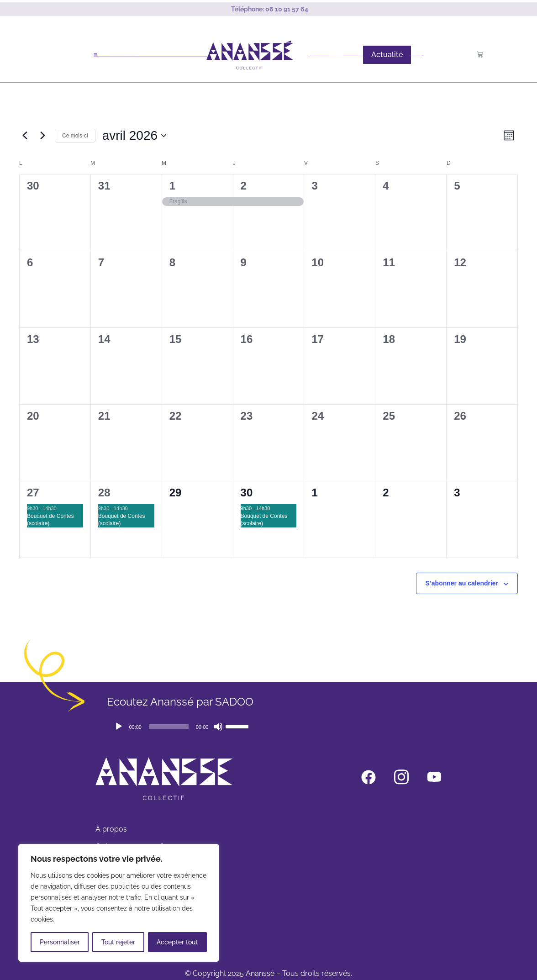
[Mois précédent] (25, 136)
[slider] (169, 727)
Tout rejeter (118, 942)
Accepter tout (177, 942)
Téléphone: (270, 9)
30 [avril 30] (247, 493)
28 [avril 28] (104, 493)
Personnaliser (60, 942)
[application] (181, 727)
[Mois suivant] (42, 136)
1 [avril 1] (172, 186)
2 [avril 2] (244, 186)
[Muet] (218, 727)
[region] (119, 903)
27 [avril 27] (33, 493)
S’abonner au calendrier (462, 583)
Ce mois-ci (75, 136)
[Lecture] (119, 727)
